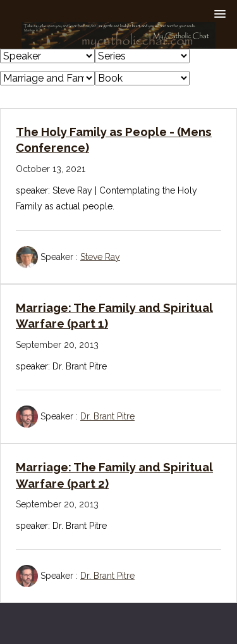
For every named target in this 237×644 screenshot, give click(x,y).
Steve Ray (100, 256)
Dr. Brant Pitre (107, 416)
